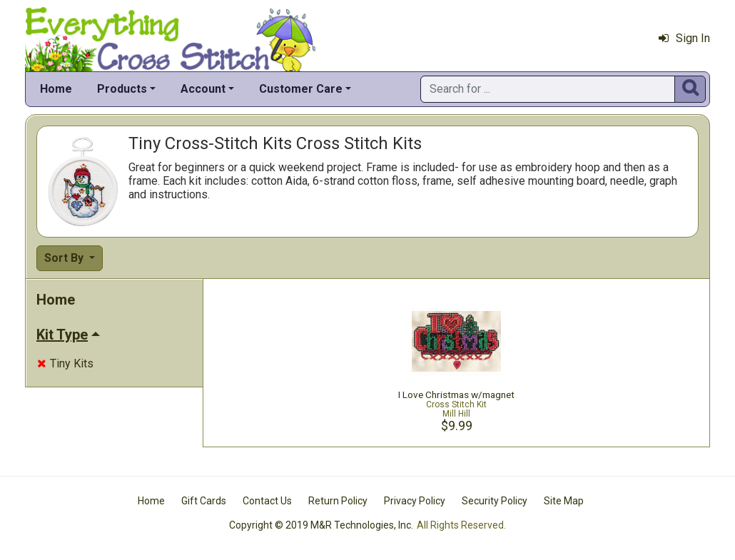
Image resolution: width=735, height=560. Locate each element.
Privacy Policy (415, 501)
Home (56, 89)
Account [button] (203, 89)
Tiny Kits (65, 363)
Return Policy (338, 501)
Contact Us (267, 501)
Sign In (684, 38)
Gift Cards (204, 501)
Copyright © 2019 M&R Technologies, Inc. (321, 525)
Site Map (564, 501)
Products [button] (122, 89)
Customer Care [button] (301, 89)
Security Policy (495, 501)
